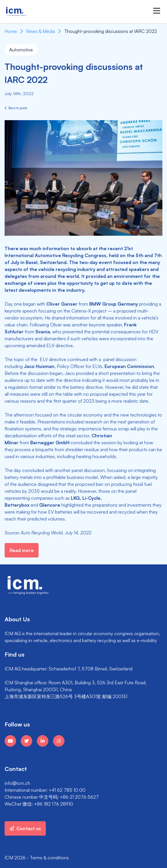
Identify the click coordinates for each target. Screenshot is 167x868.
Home (11, 31)
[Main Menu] (157, 11)
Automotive (21, 50)
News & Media (41, 31)
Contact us (25, 828)
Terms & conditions (49, 858)
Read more (22, 550)
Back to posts (16, 108)
